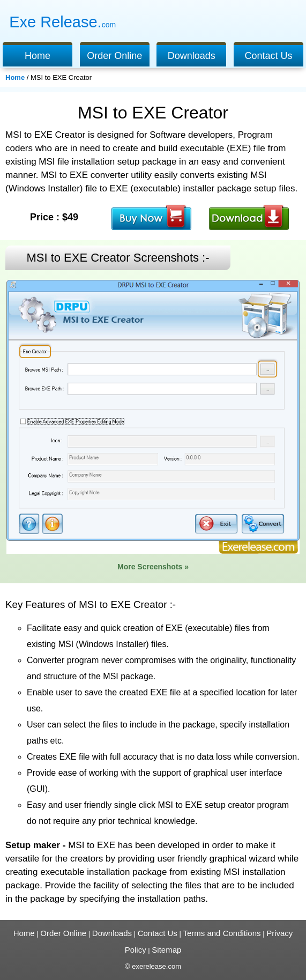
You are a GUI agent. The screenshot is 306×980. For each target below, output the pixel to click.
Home (38, 56)
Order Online (114, 56)
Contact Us (268, 56)
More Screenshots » (153, 567)
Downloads (192, 56)
